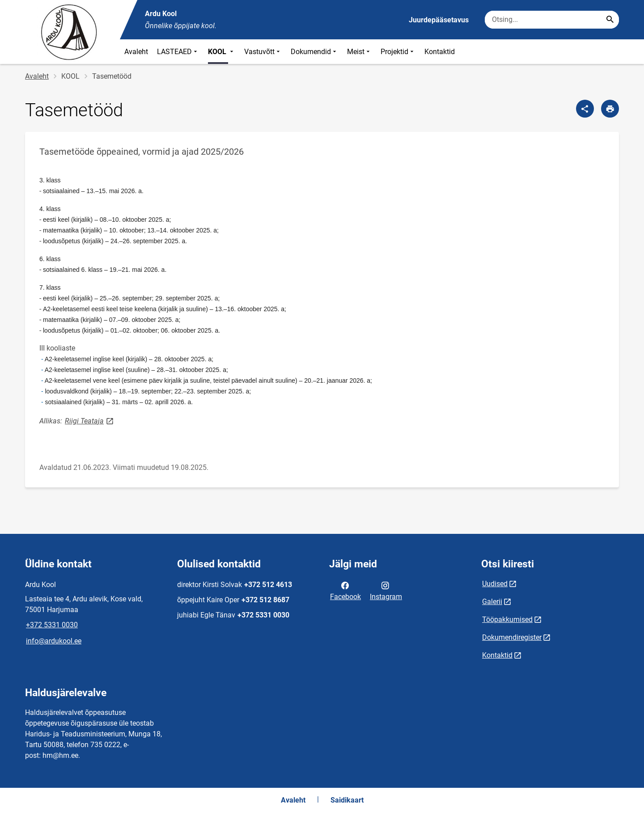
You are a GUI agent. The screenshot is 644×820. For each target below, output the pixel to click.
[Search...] (610, 20)
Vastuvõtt (263, 52)
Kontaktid (440, 52)
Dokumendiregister (512, 637)
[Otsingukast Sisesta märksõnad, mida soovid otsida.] (552, 20)
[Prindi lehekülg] (610, 109)
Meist (359, 52)
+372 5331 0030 (52, 625)
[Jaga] (585, 109)
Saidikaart (347, 800)
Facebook (345, 590)
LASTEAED (178, 52)
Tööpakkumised (507, 619)
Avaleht (136, 52)
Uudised (495, 584)
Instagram (386, 590)
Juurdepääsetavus (439, 20)
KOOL (222, 52)
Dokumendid (314, 52)
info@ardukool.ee (54, 641)
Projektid (398, 52)
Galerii (492, 602)
